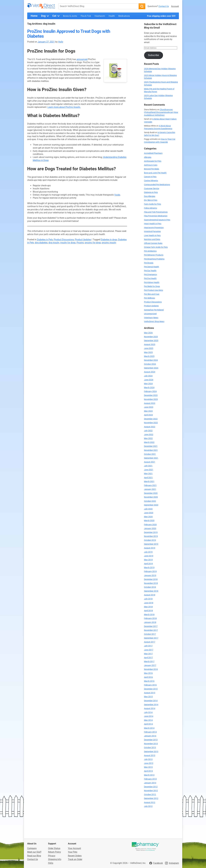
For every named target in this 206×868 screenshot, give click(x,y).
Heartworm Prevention (154, 228)
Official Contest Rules (153, 243)
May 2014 (148, 720)
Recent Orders (75, 856)
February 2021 (150, 485)
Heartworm (100, 16)
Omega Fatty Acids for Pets (156, 247)
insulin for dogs (68, 243)
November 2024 (151, 360)
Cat (56, 16)
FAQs (51, 863)
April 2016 (148, 677)
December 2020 (151, 493)
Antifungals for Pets (153, 161)
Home (34, 16)
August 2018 (150, 595)
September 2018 (151, 591)
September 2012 (151, 798)
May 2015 (148, 697)
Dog (45, 16)
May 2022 (148, 438)
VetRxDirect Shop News (154, 322)
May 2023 (148, 411)
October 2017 (150, 634)
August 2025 (150, 344)
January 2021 (150, 489)
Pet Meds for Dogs (152, 286)
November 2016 (151, 669)
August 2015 (150, 693)
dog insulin (54, 243)
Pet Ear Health (150, 271)
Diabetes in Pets (45, 240)
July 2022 (148, 431)
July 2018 (148, 599)
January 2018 (150, 622)
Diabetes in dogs (109, 240)
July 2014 (148, 712)
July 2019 (148, 552)
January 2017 (150, 665)
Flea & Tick (86, 16)
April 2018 (148, 611)
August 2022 (150, 427)
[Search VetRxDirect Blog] (98, 6)
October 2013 (150, 748)
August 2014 (150, 709)
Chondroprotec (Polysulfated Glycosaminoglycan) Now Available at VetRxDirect (161, 112)
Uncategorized (150, 314)
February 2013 (150, 779)
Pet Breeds (149, 263)
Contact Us (164, 6)
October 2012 (150, 795)
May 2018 (148, 607)
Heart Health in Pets (153, 224)
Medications (124, 16)
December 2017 (151, 626)
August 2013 (150, 755)
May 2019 (148, 560)
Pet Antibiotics (150, 251)
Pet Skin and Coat (152, 294)
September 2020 (151, 505)
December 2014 (151, 701)
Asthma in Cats (151, 165)
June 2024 (149, 380)
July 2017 (148, 646)
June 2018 (149, 603)
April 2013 (148, 771)
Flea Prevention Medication (156, 216)
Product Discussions (64, 240)
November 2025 (151, 337)
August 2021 (150, 462)
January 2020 (150, 529)
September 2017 (151, 638)
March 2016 (149, 681)
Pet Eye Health (150, 278)
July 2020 (148, 509)
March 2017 (149, 662)
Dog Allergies (150, 196)
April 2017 (148, 658)
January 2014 (150, 736)
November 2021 (151, 450)
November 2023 (151, 399)
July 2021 (148, 466)
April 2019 (148, 564)
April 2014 (148, 724)
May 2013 (148, 767)
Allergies (148, 157)
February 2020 (150, 525)
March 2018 (149, 615)
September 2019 (151, 544)
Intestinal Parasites (152, 231)
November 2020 (151, 497)
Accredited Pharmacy (153, 153)
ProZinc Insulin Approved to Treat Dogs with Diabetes (69, 34)
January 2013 (150, 783)
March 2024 (149, 388)
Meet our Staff (34, 852)
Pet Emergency (151, 275)
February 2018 (150, 618)
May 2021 (148, 474)
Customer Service (152, 189)
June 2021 (149, 470)
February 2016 (150, 685)
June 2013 (149, 763)
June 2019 (149, 556)
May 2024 (148, 384)
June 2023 (149, 407)
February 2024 (150, 391)
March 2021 (149, 482)
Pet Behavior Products (154, 255)
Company (32, 848)
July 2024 (148, 376)
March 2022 (149, 442)
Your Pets (73, 852)
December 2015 (151, 689)
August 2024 (150, 372)
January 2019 (150, 575)
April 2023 (148, 415)
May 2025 (148, 352)
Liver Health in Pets (152, 236)
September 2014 (151, 705)
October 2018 (150, 587)
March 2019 (149, 568)
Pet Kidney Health (152, 282)
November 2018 (151, 583)
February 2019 (150, 571)
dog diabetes (41, 243)
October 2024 (150, 364)
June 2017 (149, 650)
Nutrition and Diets (152, 239)
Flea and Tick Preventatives (156, 212)
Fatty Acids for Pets (153, 204)
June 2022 (149, 435)
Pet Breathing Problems (154, 259)
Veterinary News (151, 318)
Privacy (52, 856)
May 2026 (148, 333)
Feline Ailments (151, 208)
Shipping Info (55, 859)
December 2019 (151, 532)
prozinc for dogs (93, 243)
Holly (61, 42)
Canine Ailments (151, 181)
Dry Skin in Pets (151, 200)
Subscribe (153, 55)
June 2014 (149, 716)
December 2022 (151, 419)
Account (175, 6)
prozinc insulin (109, 243)
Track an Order (75, 859)
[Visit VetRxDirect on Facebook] (156, 863)
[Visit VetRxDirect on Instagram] (172, 863)
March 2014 (149, 728)
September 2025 (151, 341)
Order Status (54, 848)
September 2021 (151, 458)
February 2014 (150, 732)
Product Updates (83, 240)
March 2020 (149, 521)
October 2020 (150, 501)
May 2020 (148, 517)
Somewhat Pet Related (154, 310)
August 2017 (150, 642)
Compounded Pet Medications (157, 185)
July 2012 (148, 806)
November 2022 (151, 423)
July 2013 (148, 759)
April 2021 (148, 478)
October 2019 (150, 540)
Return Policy (55, 852)
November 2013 (151, 744)
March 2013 (149, 775)
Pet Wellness (149, 298)
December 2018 (151, 579)
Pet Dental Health (152, 267)
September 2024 (151, 368)
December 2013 (151, 740)
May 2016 (148, 673)
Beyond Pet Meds (152, 169)
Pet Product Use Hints (153, 290)
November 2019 (151, 536)
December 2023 (151, 395)
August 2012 (150, 802)
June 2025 (149, 348)
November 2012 (151, 791)
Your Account (74, 848)
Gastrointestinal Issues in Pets (157, 220)
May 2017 (148, 654)
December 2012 (151, 787)
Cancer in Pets (150, 177)
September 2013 (151, 752)
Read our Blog (34, 856)
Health (112, 16)
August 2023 (150, 403)
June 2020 (149, 513)
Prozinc (80, 243)
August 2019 (150, 548)
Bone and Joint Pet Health (155, 173)
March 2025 (149, 356)
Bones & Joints (70, 16)
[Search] (142, 6)
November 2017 (151, 630)
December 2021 (151, 446)
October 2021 (150, 454)
